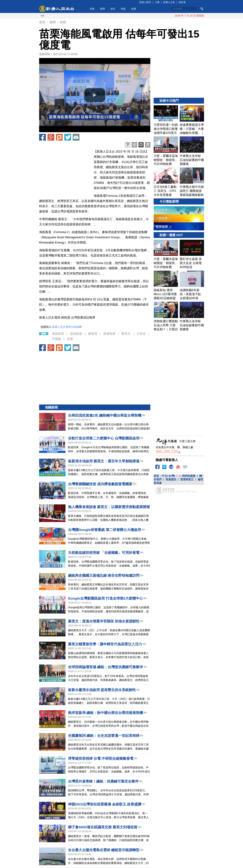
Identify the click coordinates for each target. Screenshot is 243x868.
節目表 (182, 2)
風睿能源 (109, 334)
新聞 (102, 9)
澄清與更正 (187, 479)
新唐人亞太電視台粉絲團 (67, 327)
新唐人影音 (145, 2)
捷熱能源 (76, 334)
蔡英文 (126, 334)
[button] (95, 95)
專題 (123, 9)
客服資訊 (171, 479)
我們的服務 (189, 476)
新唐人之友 (169, 2)
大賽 (157, 2)
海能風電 (58, 334)
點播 (134, 9)
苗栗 (70, 339)
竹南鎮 (56, 339)
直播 (92, 9)
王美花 (141, 334)
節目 (113, 9)
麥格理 (93, 334)
